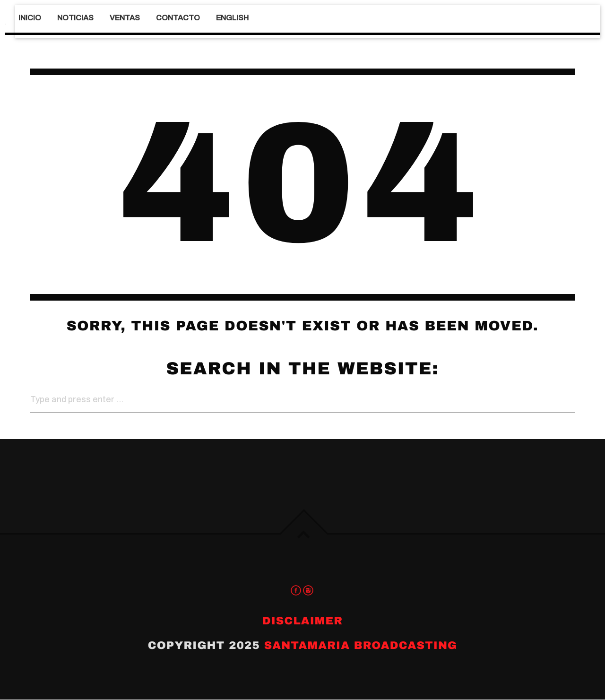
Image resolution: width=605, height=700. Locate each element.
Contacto (178, 18)
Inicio (30, 18)
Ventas (125, 18)
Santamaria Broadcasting (361, 646)
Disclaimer (302, 621)
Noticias (75, 18)
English (232, 18)
